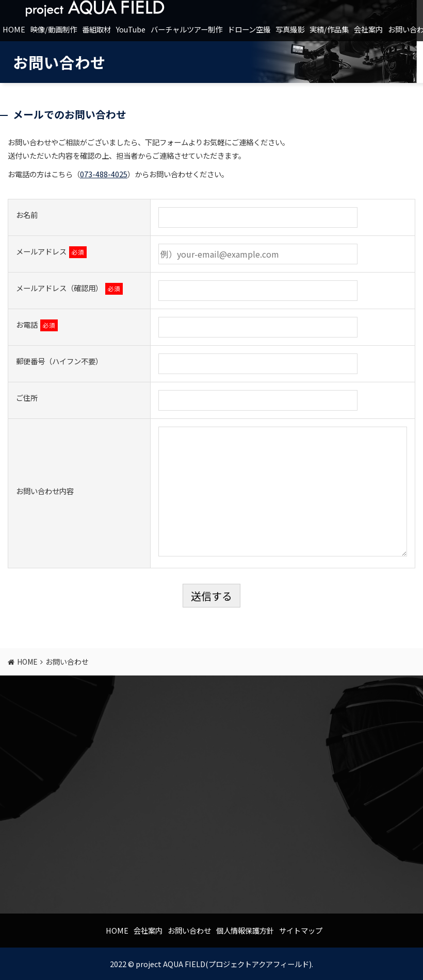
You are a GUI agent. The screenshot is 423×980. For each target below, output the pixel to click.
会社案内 (368, 29)
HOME (14, 29)
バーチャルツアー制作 (186, 29)
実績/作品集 (329, 29)
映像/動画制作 (54, 29)
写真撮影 (290, 29)
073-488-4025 (104, 174)
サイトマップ (301, 930)
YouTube (131, 29)
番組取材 (96, 29)
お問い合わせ (189, 930)
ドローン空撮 (249, 29)
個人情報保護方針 (245, 930)
